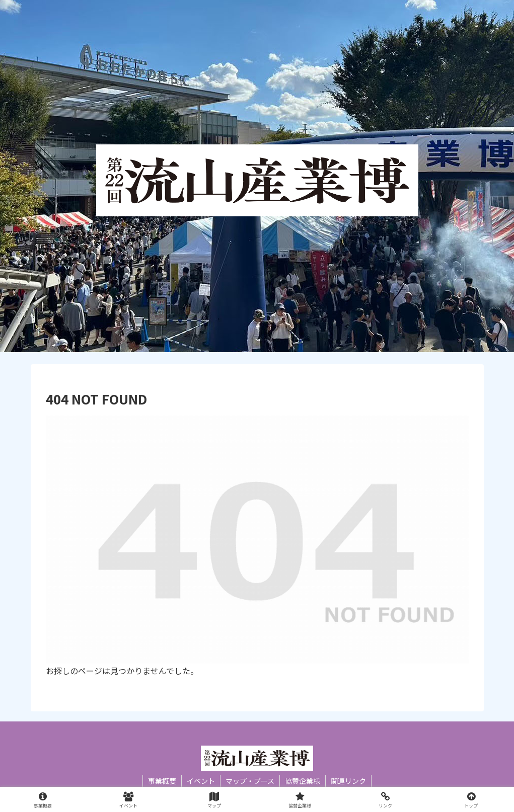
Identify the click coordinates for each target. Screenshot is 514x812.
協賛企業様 (303, 781)
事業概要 (162, 781)
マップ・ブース (250, 781)
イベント (201, 781)
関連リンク (348, 781)
